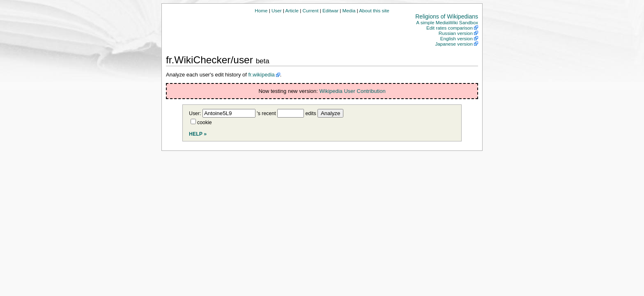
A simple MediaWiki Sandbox (447, 22)
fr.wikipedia (261, 75)
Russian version (456, 33)
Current (311, 10)
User (277, 10)
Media (349, 10)
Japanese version (454, 44)
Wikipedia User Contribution (353, 91)
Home (261, 10)
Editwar (330, 10)
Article (292, 10)
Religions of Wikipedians (447, 16)
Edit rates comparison (450, 28)
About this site (374, 10)
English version (457, 38)
